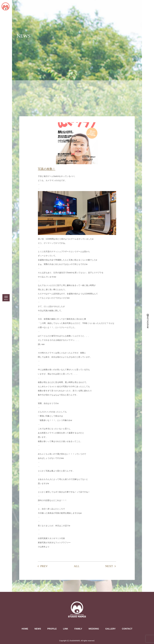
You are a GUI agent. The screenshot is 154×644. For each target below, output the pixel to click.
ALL (77, 566)
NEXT (109, 566)
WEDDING (94, 629)
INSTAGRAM (148, 322)
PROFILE (52, 629)
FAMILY (78, 629)
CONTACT (127, 629)
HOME (25, 629)
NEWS (38, 629)
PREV (44, 566)
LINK (66, 629)
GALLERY (110, 629)
